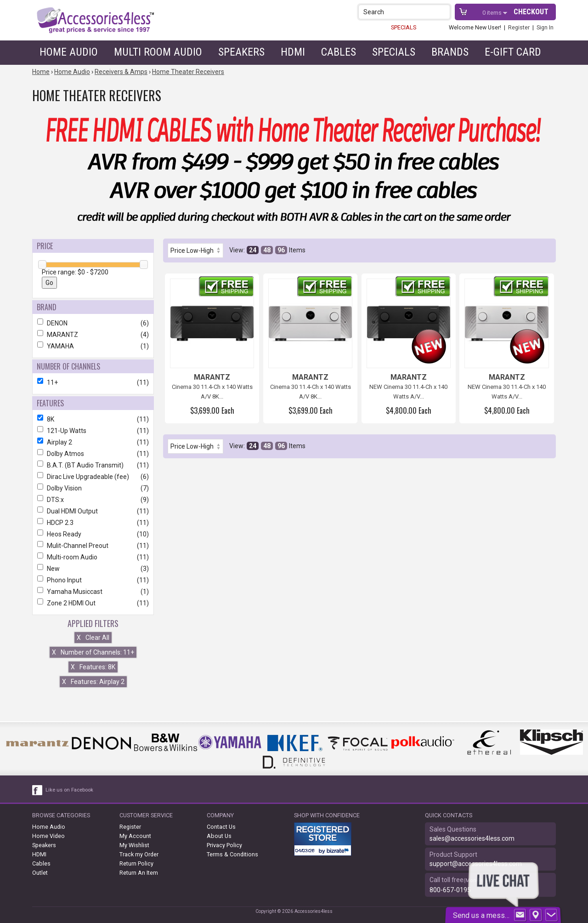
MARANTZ (93, 335)
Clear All (93, 638)
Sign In (545, 27)
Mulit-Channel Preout (93, 546)
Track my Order (139, 854)
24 (253, 250)
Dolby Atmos (93, 454)
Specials (394, 52)
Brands (450, 52)
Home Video (48, 836)
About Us (219, 836)
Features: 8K (93, 667)
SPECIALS (404, 27)
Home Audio (69, 52)
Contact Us (221, 827)
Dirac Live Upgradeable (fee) (93, 477)
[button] (444, 12)
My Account (135, 836)
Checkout (531, 12)
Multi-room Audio (93, 557)
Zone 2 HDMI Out (93, 603)
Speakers (241, 52)
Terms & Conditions (232, 854)
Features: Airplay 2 (93, 682)
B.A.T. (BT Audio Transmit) (93, 465)
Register (519, 27)
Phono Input (93, 580)
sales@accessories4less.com (472, 838)
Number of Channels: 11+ (93, 652)
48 (267, 250)
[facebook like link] (38, 790)
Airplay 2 (93, 442)
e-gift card (513, 52)
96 (281, 250)
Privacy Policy (224, 845)
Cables (339, 52)
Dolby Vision (93, 488)
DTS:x (93, 500)
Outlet (40, 873)
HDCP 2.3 (93, 523)
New (93, 569)
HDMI (293, 52)
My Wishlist (134, 845)
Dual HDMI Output (93, 511)
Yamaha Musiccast (93, 592)
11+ (93, 382)
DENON (93, 323)
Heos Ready (93, 534)
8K (93, 419)
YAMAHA (93, 346)
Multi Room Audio (158, 52)
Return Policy (136, 863)
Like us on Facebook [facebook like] (69, 790)
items (493, 13)
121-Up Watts (93, 431)
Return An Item (139, 873)
